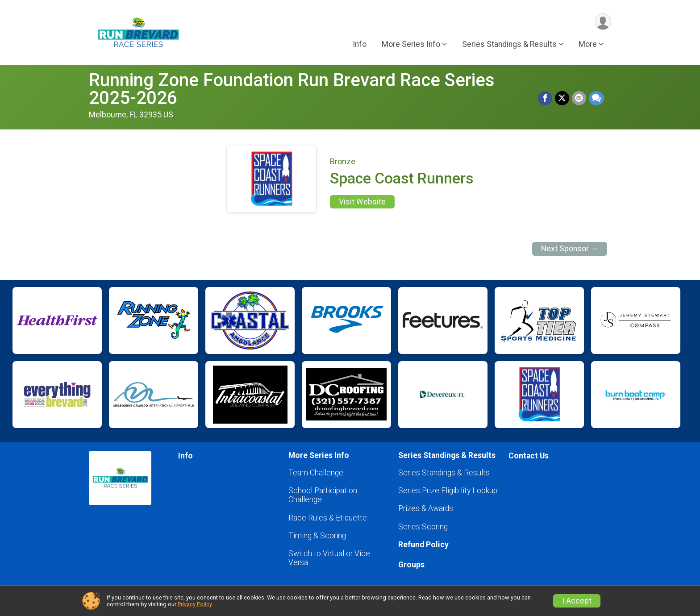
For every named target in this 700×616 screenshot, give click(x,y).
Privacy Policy (195, 604)
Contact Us (529, 456)
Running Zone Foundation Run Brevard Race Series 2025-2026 (292, 89)
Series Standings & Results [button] (509, 44)
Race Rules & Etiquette (328, 518)
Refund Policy (423, 545)
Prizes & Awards (426, 508)
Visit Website (362, 202)
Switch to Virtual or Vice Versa (329, 558)
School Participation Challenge (323, 495)
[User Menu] (603, 22)
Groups (411, 565)
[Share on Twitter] (562, 98)
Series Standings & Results (444, 473)
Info (360, 44)
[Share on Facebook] (545, 98)
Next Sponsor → (570, 249)
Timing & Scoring (317, 536)
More (588, 44)
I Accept (577, 601)
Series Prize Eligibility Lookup (448, 491)
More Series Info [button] (411, 44)
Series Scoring (423, 527)
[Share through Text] (596, 98)
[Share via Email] (579, 98)
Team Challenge (316, 473)
